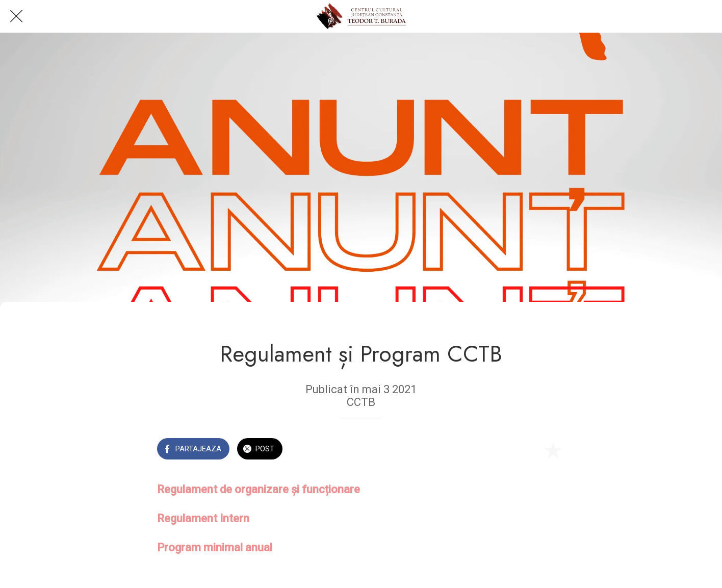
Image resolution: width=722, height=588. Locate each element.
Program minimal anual (215, 547)
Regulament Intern (203, 518)
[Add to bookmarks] (553, 450)
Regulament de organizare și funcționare (259, 489)
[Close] (16, 16)
